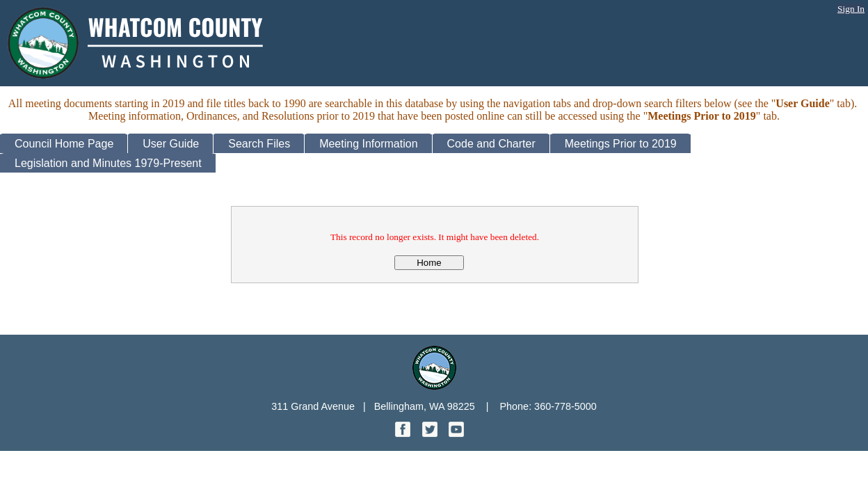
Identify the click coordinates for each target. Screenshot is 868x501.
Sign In (851, 9)
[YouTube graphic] (456, 433)
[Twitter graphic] (431, 433)
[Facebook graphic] (404, 433)
